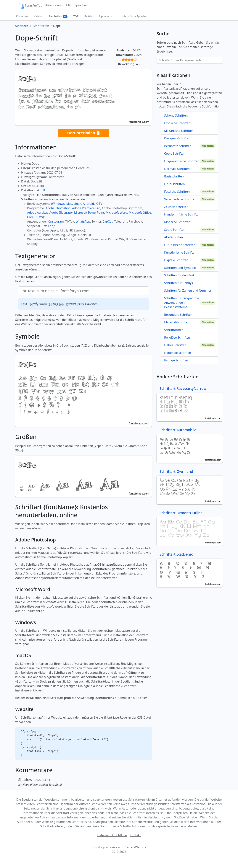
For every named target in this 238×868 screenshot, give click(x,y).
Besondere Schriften (178, 315)
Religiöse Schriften (177, 337)
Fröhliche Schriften (177, 123)
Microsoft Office (140, 213)
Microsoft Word (116, 213)
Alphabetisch (107, 16)
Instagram (57, 221)
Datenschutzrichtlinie (112, 835)
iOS (98, 204)
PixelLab (47, 226)
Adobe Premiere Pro (86, 208)
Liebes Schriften (175, 345)
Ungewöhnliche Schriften (182, 161)
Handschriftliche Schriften (182, 214)
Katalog (38, 16)
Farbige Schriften (176, 360)
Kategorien (53, 5)
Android (88, 204)
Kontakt (135, 835)
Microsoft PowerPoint (89, 213)
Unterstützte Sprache (133, 16)
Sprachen (81, 5)
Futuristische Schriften (180, 245)
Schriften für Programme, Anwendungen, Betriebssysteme (182, 303)
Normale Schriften (177, 169)
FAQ (69, 5)
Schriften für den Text (179, 275)
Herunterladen (83, 133)
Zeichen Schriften (176, 207)
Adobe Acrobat (37, 213)
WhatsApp (83, 221)
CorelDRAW (35, 217)
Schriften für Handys (178, 283)
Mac (69, 204)
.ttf (43, 190)
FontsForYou (31, 6)
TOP (76, 16)
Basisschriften (174, 176)
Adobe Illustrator (61, 213)
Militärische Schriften (179, 131)
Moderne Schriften (177, 222)
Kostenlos (22, 16)
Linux (77, 204)
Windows (58, 204)
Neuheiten (58, 16)
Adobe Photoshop (58, 208)
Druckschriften (175, 184)
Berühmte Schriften (178, 146)
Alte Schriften (174, 237)
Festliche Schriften (177, 192)
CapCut (108, 221)
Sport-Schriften (175, 230)
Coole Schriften (175, 154)
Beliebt (89, 16)
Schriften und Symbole (180, 268)
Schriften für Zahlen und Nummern (189, 291)
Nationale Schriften (178, 353)
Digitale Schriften (176, 260)
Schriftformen (174, 330)
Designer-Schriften (177, 138)
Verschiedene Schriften (180, 199)
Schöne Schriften (176, 115)
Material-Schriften (177, 322)
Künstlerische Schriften (180, 252)
